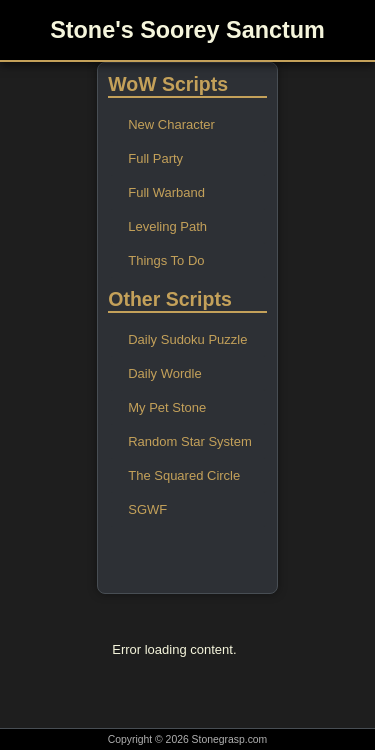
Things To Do (166, 260)
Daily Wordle (164, 373)
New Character (171, 124)
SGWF (147, 509)
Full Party (155, 158)
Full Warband (166, 192)
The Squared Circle (184, 475)
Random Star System (190, 441)
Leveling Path (167, 226)
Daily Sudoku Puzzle (187, 339)
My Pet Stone (167, 407)
